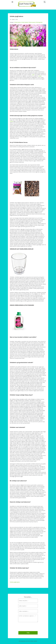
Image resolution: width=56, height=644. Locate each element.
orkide (40, 76)
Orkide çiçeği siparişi (15, 582)
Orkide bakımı (18, 22)
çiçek (33, 75)
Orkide (11, 121)
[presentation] (27, 626)
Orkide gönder (39, 22)
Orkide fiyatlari (25, 22)
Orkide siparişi (32, 22)
